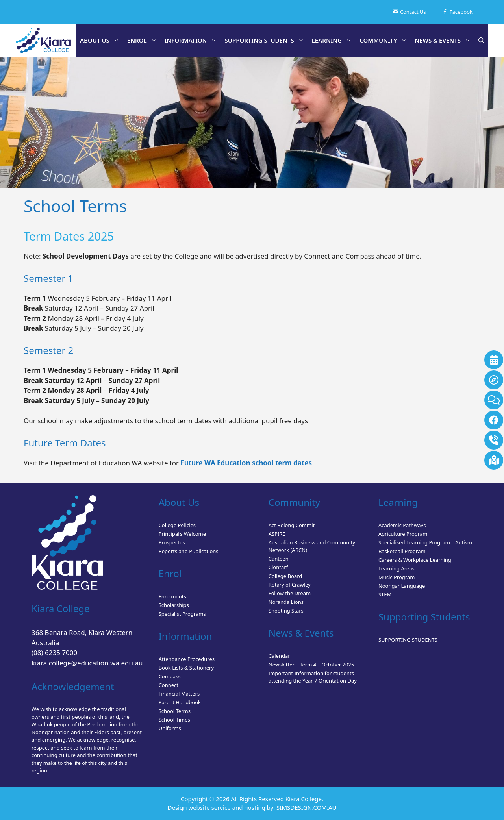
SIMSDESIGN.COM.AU (306, 807)
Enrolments (172, 596)
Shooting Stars (286, 611)
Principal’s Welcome (182, 534)
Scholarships (174, 605)
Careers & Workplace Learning (415, 560)
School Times (174, 720)
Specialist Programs (182, 614)
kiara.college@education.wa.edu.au (87, 663)
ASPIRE (277, 534)
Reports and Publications (189, 551)
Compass (170, 676)
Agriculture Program (403, 534)
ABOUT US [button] (102, 40)
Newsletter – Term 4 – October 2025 (311, 665)
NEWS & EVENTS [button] (445, 40)
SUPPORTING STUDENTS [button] (266, 40)
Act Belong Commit (292, 525)
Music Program (397, 577)
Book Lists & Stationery (186, 668)
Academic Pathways (402, 525)
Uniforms (170, 728)
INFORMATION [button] (193, 40)
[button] (481, 40)
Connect (169, 685)
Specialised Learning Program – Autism (425, 542)
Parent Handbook (180, 702)
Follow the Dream (290, 593)
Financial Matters (179, 694)
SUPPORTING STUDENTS (408, 640)
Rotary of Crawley (290, 585)
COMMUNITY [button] (385, 40)
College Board (285, 576)
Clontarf (278, 567)
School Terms (175, 711)
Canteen (279, 559)
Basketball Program (402, 551)
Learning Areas (397, 568)
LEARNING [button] (334, 40)
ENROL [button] (144, 40)
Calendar (279, 656)
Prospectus (172, 542)
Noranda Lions (286, 602)
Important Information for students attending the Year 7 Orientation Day (313, 677)
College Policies (177, 525)
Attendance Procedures (187, 659)
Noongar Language (402, 586)
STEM (385, 594)
